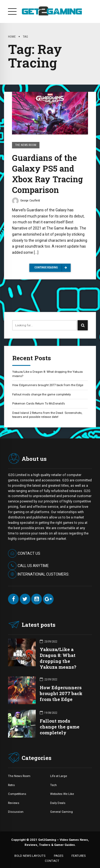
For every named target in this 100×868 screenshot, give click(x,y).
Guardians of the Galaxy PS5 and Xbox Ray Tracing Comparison (47, 174)
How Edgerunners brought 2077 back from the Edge (48, 385)
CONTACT (52, 861)
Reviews (14, 803)
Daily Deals (58, 803)
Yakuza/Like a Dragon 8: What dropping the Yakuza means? (47, 374)
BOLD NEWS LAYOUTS (30, 856)
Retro (11, 785)
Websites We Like (62, 794)
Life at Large (59, 776)
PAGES (59, 856)
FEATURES (79, 856)
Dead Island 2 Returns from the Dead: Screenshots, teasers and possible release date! (47, 415)
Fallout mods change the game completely (41, 394)
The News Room (26, 145)
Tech (53, 785)
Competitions (17, 794)
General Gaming (61, 812)
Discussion (16, 812)
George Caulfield (26, 201)
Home (12, 37)
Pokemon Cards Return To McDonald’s (39, 403)
